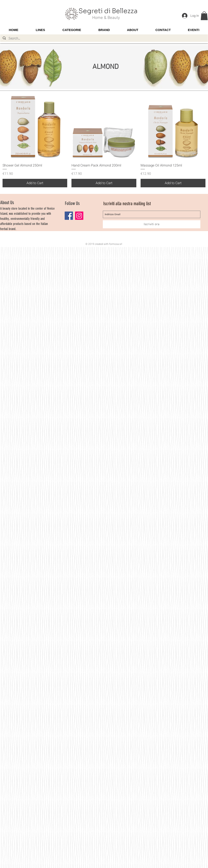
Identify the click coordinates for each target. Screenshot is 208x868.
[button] (204, 16)
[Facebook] (69, 216)
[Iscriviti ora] (152, 224)
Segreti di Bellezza (108, 11)
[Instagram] (79, 216)
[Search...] (104, 38)
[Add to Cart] (35, 183)
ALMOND (105, 67)
